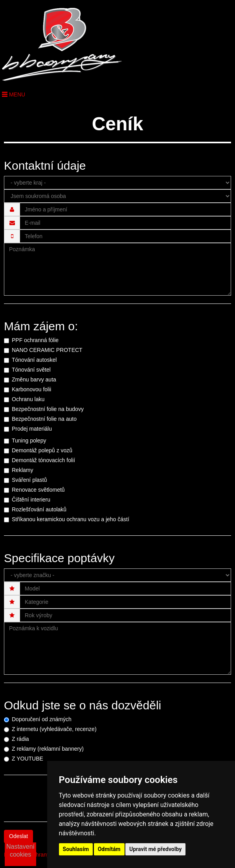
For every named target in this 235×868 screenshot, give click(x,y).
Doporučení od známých (42, 719)
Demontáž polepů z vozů (42, 450)
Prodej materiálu (32, 429)
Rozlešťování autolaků (39, 509)
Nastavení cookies (20, 850)
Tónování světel (31, 370)
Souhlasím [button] (76, 849)
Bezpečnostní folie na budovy (48, 409)
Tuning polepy (29, 440)
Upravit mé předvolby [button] (155, 849)
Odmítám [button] (109, 849)
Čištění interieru (31, 500)
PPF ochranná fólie (35, 340)
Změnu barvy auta (34, 379)
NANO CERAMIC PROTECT (47, 350)
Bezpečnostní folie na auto (44, 419)
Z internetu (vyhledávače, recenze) (54, 729)
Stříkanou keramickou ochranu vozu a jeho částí (71, 519)
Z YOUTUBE (28, 759)
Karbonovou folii (31, 389)
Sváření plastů (29, 480)
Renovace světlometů (38, 490)
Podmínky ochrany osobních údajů (46, 855)
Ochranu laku (28, 399)
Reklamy (22, 470)
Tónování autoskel (34, 360)
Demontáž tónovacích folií (43, 460)
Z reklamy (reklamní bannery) (48, 749)
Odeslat (18, 836)
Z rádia (20, 739)
